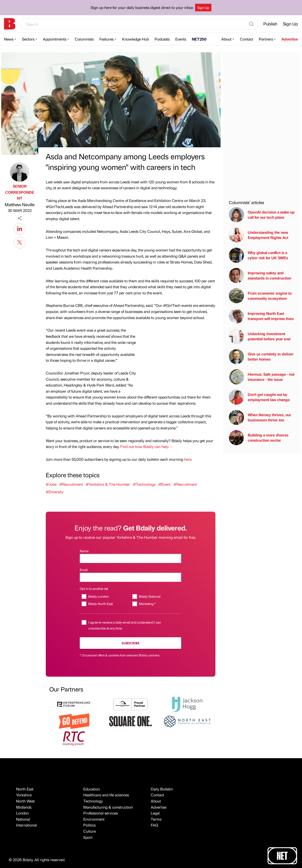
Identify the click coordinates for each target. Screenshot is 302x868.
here (188, 459)
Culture (90, 831)
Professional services (101, 813)
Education (92, 789)
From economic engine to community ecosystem (260, 296)
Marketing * (147, 604)
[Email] (130, 577)
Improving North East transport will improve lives (261, 316)
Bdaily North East (101, 604)
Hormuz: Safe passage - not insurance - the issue (262, 377)
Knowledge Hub (135, 39)
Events (181, 39)
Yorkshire (24, 795)
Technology (93, 801)
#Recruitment (71, 484)
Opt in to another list (94, 588)
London (22, 813)
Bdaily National (150, 596)
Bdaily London (99, 596)
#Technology (144, 484)
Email (84, 570)
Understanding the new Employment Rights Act (259, 235)
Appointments (55, 39)
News (9, 39)
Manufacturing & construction (108, 807)
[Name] (130, 558)
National (23, 819)
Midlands (24, 807)
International (26, 825)
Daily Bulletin (162, 789)
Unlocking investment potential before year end (260, 336)
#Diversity (55, 492)
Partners (266, 39)
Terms (156, 819)
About (226, 39)
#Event (164, 484)
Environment (94, 819)
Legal (155, 813)
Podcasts (162, 39)
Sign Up (203, 8)
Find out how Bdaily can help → (147, 446)
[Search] (252, 24)
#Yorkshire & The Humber (108, 484)
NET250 (199, 39)
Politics (89, 825)
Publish (270, 24)
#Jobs (51, 484)
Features (106, 39)
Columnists (84, 39)
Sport (88, 837)
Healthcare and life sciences (106, 795)
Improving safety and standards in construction (260, 276)
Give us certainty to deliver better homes (261, 357)
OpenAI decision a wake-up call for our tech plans (262, 215)
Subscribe (131, 643)
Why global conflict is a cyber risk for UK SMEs (258, 255)
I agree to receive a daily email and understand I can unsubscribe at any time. (125, 625)
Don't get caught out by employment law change (259, 397)
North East (25, 789)
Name (84, 551)
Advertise (290, 39)
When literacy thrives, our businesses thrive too (260, 417)
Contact (247, 39)
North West (25, 801)
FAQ (154, 825)
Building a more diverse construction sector (259, 438)
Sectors (28, 39)
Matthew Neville (20, 204)
